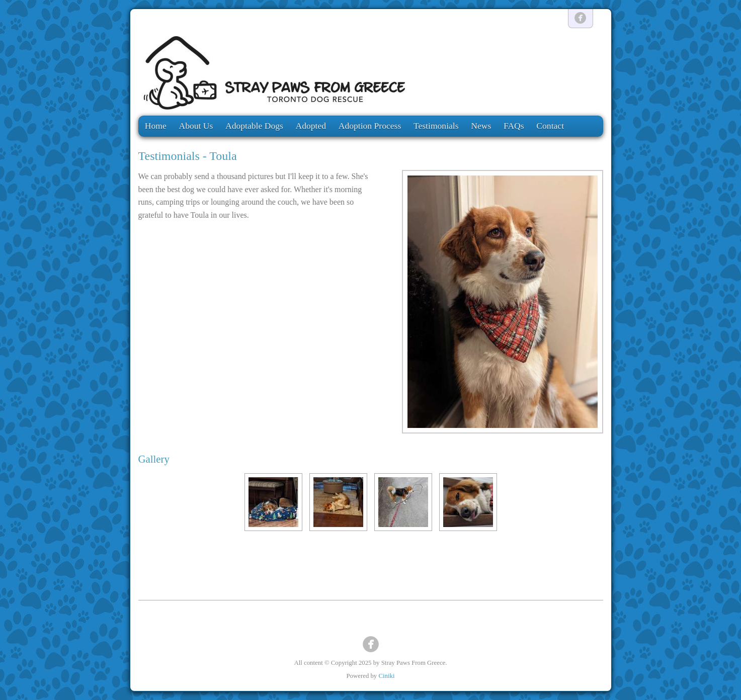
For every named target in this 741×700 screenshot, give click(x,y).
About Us (196, 126)
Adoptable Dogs (254, 126)
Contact (550, 126)
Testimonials (436, 126)
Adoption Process (370, 126)
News (481, 126)
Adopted (311, 126)
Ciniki (386, 676)
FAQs (514, 126)
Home (156, 126)
